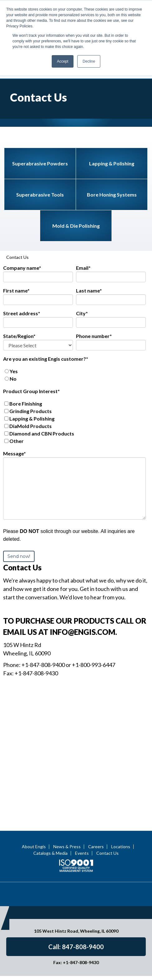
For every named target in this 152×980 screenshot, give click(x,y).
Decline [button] (89, 61)
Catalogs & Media (50, 804)
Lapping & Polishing (112, 119)
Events (82, 804)
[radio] (74, 326)
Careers (96, 797)
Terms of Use (84, 967)
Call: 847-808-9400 (76, 897)
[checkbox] (74, 330)
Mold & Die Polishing (76, 181)
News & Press (67, 797)
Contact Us (107, 804)
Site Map (112, 967)
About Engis (34, 797)
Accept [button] (63, 61)
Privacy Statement (47, 967)
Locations (121, 797)
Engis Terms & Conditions (76, 973)
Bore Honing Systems (112, 150)
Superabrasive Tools (40, 150)
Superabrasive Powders (40, 119)
